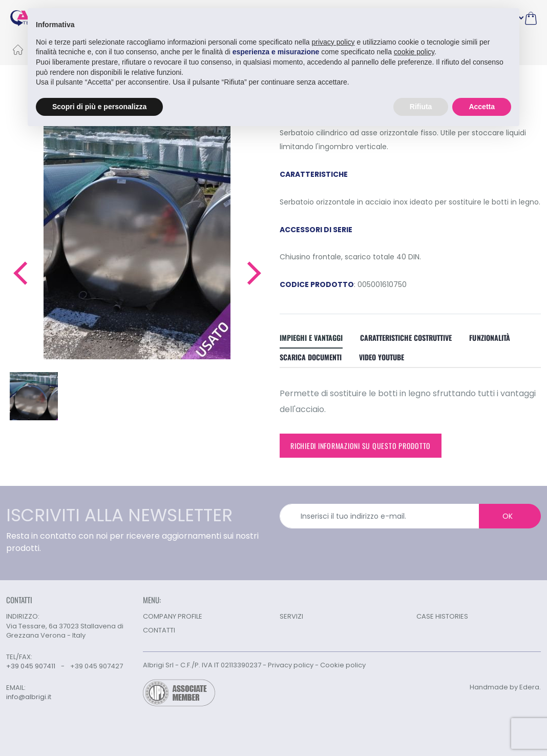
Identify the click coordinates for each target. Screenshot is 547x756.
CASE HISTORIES (442, 616)
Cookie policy (343, 665)
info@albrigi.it (29, 697)
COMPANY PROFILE (173, 616)
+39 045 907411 (31, 666)
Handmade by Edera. (505, 687)
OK (508, 516)
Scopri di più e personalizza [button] (99, 107)
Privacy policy (291, 665)
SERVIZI (291, 616)
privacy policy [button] (333, 42)
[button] (20, 273)
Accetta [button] (482, 107)
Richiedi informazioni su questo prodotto (361, 446)
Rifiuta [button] (421, 107)
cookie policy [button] (414, 52)
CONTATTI (159, 630)
